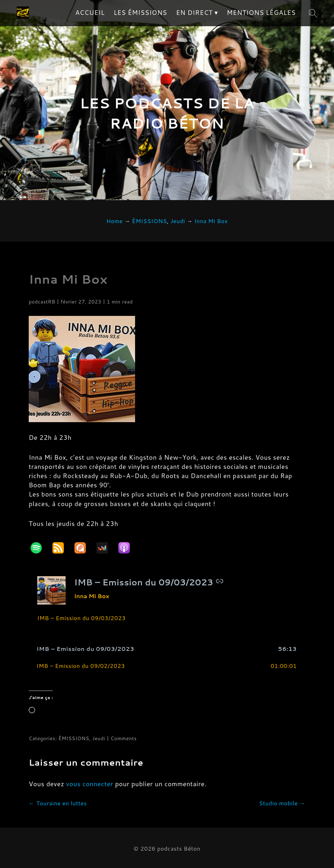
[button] (167, 649)
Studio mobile (282, 803)
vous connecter (90, 784)
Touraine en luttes (58, 803)
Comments (124, 738)
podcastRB (42, 302)
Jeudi (99, 738)
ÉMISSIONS (74, 738)
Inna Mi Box (68, 279)
